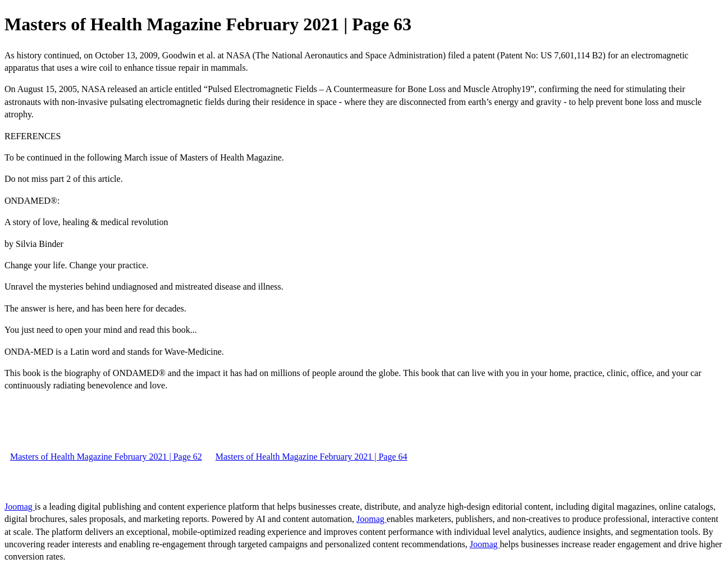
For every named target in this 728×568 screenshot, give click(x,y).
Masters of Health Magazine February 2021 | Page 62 (106, 457)
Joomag (20, 507)
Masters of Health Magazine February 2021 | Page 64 (312, 457)
